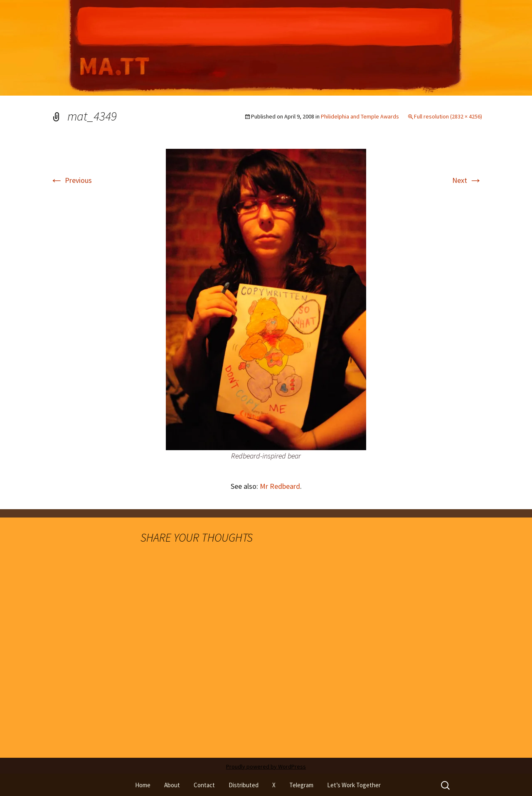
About (172, 785)
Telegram (301, 785)
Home (143, 785)
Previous (71, 180)
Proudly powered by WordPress (266, 766)
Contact (204, 785)
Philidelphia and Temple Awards (360, 116)
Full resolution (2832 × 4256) (448, 116)
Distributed (244, 785)
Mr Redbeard (280, 486)
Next (467, 180)
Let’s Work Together (354, 785)
